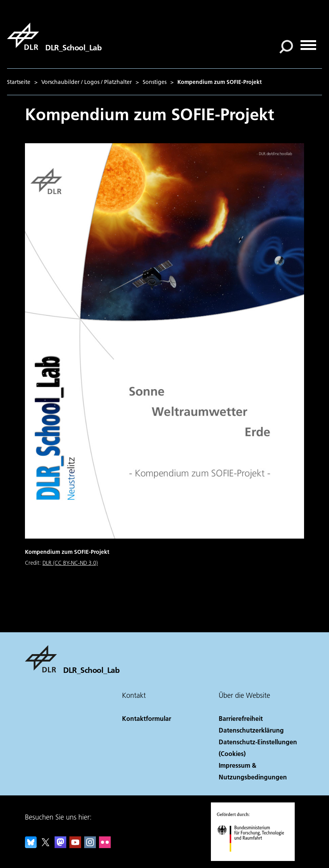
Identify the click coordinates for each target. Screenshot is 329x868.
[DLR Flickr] (105, 846)
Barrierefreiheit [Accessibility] (241, 718)
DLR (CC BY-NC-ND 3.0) (70, 563)
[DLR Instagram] (90, 846)
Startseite (19, 82)
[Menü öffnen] (308, 42)
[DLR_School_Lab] (54, 36)
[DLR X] (46, 846)
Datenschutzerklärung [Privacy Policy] (251, 730)
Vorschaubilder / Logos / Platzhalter (87, 82)
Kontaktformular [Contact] (147, 718)
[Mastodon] (60, 846)
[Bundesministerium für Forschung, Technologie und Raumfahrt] (255, 858)
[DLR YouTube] (75, 846)
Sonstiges (155, 82)
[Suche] (286, 47)
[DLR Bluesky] (31, 846)
